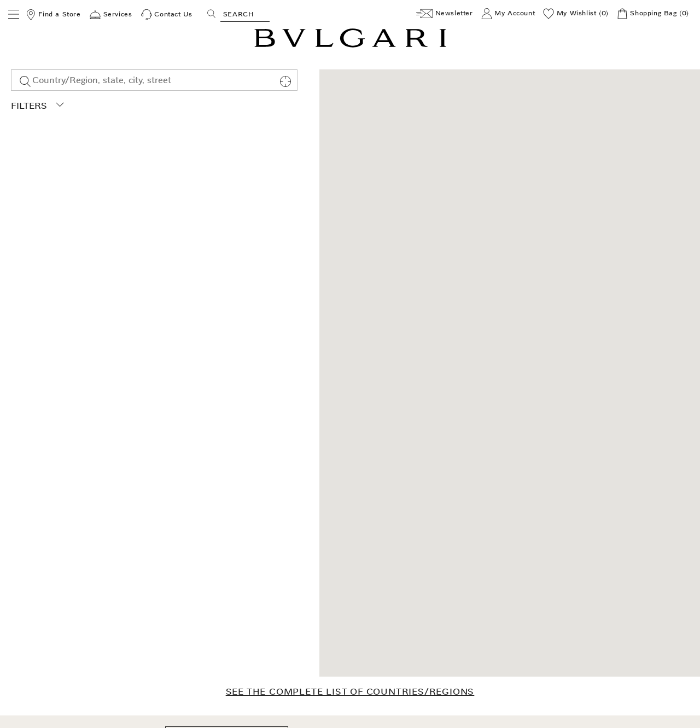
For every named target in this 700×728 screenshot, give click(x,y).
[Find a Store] (53, 15)
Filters (37, 105)
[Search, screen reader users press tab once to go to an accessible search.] (245, 14)
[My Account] (508, 14)
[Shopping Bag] (653, 14)
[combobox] (154, 80)
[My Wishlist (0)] (576, 14)
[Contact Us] (167, 15)
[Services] (111, 15)
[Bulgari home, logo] (350, 46)
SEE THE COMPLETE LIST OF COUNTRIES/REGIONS (350, 692)
